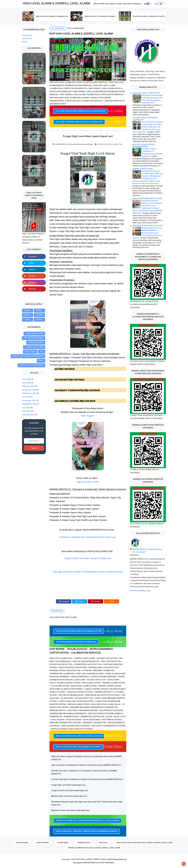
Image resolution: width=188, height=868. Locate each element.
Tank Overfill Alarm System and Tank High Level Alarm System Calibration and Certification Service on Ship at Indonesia (148, 127)
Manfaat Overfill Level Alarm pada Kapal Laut (34, 136)
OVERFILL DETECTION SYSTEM (31, 365)
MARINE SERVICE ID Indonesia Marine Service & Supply (147, 551)
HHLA (41, 361)
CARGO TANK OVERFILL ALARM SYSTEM (28, 356)
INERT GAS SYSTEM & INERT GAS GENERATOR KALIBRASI (78, 747)
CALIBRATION (29, 310)
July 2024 (26, 397)
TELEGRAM (27, 35)
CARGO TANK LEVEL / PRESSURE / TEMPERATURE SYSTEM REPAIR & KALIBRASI (87, 831)
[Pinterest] (96, 601)
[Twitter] (80, 601)
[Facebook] (64, 601)
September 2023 (29, 404)
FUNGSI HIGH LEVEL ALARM (108, 144)
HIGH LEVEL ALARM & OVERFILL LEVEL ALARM (94, 859)
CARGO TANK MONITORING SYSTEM (147, 198)
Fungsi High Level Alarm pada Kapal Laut (68, 785)
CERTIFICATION (40, 310)
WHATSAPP (27, 39)
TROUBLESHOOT (40, 320)
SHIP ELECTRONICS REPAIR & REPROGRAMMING (144, 145)
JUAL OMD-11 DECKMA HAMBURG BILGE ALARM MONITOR (79, 122)
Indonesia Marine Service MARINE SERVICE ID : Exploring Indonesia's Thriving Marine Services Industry (147, 233)
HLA (42, 352)
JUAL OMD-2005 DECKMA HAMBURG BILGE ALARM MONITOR (81, 111)
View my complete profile (140, 591)
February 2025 (28, 386)
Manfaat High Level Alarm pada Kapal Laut (34, 170)
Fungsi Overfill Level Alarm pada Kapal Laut (70, 790)
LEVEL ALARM (30, 352)
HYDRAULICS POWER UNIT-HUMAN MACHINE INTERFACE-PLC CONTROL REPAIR (87, 820)
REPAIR (39, 315)
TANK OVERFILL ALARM (34, 333)
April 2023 (26, 411)
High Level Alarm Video (88, 482)
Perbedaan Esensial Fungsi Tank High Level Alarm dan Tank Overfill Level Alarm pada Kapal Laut (34, 72)
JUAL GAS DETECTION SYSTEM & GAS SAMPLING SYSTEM (79, 631)
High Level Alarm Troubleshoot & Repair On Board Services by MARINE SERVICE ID (117, 16)
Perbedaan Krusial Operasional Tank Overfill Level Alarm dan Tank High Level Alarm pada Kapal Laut (34, 106)
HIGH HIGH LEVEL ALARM (34, 338)
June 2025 (26, 379)
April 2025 (26, 383)
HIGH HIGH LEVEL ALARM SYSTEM (146, 93)
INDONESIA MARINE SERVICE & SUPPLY (148, 226)
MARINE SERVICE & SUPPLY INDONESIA (99, 863)
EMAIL (25, 42)
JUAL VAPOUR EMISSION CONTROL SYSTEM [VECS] (76, 642)
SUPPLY (28, 320)
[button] (112, 601)
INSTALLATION (29, 315)
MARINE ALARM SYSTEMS (143, 169)
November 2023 (29, 401)
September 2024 (29, 393)
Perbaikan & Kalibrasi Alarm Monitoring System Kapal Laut (88, 537)
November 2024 (29, 390)
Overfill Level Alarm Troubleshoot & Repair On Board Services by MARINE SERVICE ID (87, 779)
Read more (34, 82)
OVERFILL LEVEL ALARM (34, 347)
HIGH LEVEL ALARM (36, 343)
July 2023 (26, 408)
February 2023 (28, 415)
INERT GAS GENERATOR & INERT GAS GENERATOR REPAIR (79, 736)
